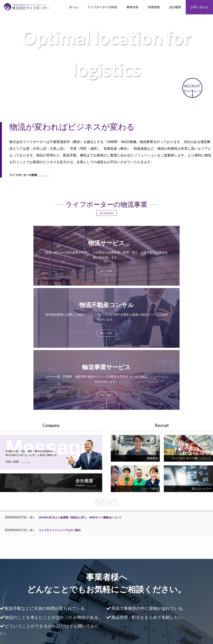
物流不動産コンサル (105, 604)
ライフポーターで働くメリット (151, 600)
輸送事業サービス (104, 609)
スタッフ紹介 (141, 604)
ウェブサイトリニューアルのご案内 (63, 406)
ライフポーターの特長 (102, 7)
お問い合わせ (199, 7)
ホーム (73, 7)
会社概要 (186, 593)
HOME (58, 593)
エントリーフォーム (144, 613)
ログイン (106, 624)
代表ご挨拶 (188, 598)
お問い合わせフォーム (145, 532)
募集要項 (138, 609)
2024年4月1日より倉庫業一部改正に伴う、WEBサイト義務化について (86, 394)
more (42, 254)
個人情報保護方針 (192, 606)
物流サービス (101, 600)
